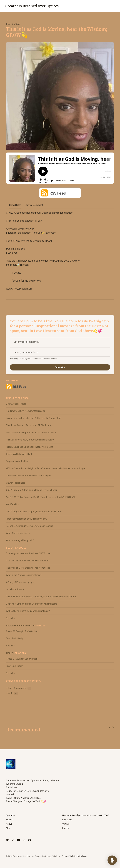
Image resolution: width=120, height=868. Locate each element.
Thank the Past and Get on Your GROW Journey (29, 425)
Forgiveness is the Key (17, 461)
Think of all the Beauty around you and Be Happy (30, 440)
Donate (66, 828)
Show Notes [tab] (15, 205)
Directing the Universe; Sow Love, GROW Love (28, 553)
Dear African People (16, 404)
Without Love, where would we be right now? (28, 611)
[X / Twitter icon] (7, 840)
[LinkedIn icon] (24, 840)
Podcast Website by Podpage (74, 856)
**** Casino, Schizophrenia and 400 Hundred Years (31, 433)
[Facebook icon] (30, 840)
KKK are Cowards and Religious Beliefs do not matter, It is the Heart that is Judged (46, 468)
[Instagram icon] (13, 840)
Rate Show (67, 820)
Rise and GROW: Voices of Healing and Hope (28, 561)
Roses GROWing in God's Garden (22, 631)
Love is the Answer (15, 589)
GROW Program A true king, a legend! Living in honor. (32, 490)
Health (10, 653)
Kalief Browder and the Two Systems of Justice (30, 526)
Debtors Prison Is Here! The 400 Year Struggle (29, 476)
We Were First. (13, 504)
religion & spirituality (20, 626)
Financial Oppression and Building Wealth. (26, 519)
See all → (11, 618)
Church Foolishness (16, 483)
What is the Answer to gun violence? (24, 575)
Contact (66, 824)
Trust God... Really (15, 638)
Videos (9, 820)
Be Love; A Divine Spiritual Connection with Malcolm (31, 604)
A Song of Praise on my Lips (20, 582)
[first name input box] (60, 342)
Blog (8, 828)
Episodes (10, 815)
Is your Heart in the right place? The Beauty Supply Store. (34, 418)
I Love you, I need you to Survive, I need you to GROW (86, 815)
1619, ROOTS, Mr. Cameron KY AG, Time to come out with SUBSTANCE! (41, 497)
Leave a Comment (34, 205)
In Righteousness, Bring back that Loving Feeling (30, 447)
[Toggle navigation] (114, 6)
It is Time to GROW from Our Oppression (26, 411)
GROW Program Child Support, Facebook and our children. (34, 512)
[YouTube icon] (18, 840)
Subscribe (60, 367)
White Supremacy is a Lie (18, 533)
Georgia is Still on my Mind (19, 454)
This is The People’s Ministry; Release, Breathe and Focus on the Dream (41, 597)
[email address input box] (60, 352)
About (9, 824)
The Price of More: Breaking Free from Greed (28, 568)
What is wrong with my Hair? (20, 540)
